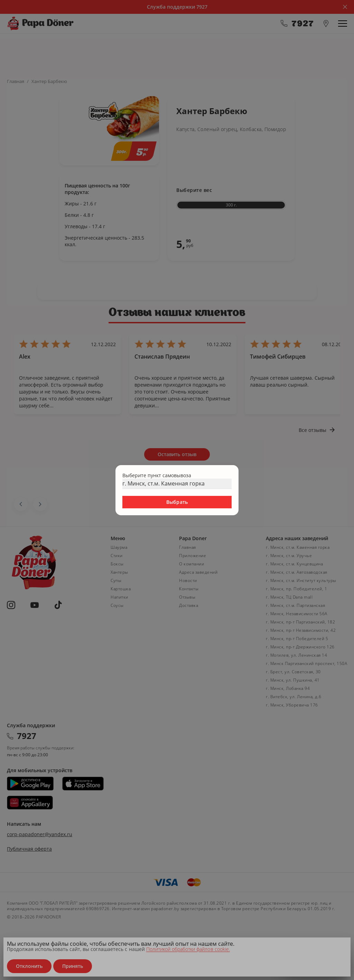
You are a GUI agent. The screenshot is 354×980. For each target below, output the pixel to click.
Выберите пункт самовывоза (157, 475)
